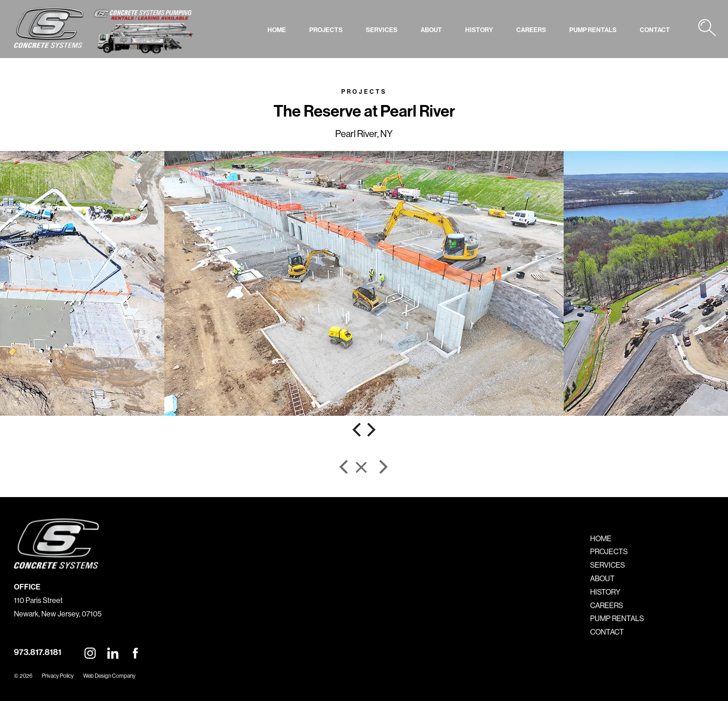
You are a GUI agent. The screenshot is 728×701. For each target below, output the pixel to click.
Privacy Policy (58, 676)
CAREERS (531, 30)
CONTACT (655, 30)
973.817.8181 (38, 652)
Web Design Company (109, 676)
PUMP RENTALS (593, 30)
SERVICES (382, 30)
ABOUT (431, 30)
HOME (277, 30)
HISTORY (479, 30)
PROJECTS (326, 30)
